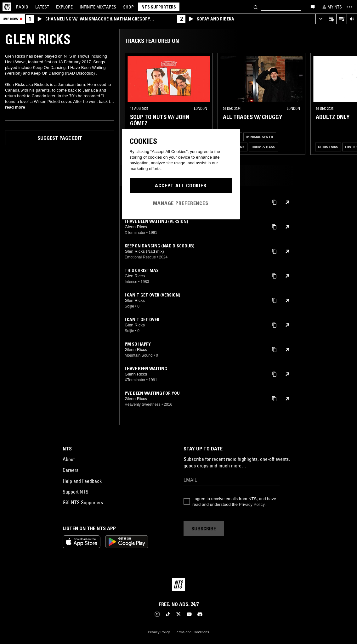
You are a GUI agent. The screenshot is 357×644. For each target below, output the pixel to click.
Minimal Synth (260, 137)
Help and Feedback (82, 481)
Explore (64, 7)
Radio (22, 7)
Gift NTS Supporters (83, 502)
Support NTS (76, 492)
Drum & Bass (263, 147)
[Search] (256, 7)
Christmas (328, 147)
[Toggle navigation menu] (349, 7)
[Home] (7, 7)
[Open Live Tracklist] (341, 19)
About (69, 459)
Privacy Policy (252, 504)
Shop (128, 7)
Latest (42, 7)
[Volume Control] (352, 19)
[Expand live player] (321, 19)
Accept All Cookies (181, 185)
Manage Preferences (181, 203)
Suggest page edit (60, 138)
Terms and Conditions (192, 632)
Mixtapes (98, 7)
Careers (71, 470)
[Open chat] (313, 7)
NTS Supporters (159, 7)
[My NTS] (331, 7)
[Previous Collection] (345, 104)
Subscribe (204, 528)
